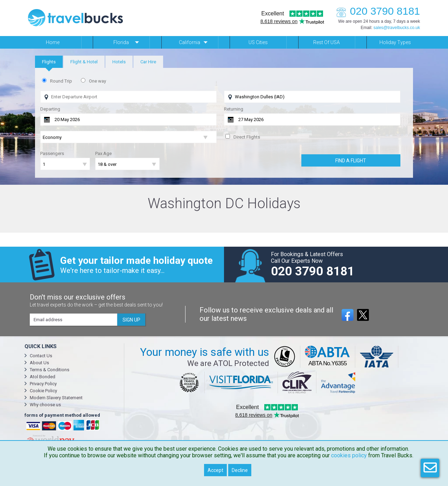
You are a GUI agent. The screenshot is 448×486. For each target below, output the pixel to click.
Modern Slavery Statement (56, 398)
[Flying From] (128, 97)
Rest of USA (327, 42)
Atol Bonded (43, 377)
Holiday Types (395, 42)
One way (97, 81)
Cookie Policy (43, 391)
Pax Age (103, 153)
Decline (240, 470)
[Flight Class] (128, 137)
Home (53, 42)
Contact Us (41, 356)
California (190, 42)
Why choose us (45, 405)
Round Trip (61, 81)
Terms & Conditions (50, 370)
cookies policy (349, 455)
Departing (50, 109)
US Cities (258, 42)
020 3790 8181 (376, 11)
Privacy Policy (43, 384)
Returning (234, 109)
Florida (121, 42)
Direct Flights (247, 137)
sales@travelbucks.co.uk (397, 28)
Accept (215, 470)
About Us (39, 363)
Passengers (52, 153)
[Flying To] (312, 97)
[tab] (49, 62)
